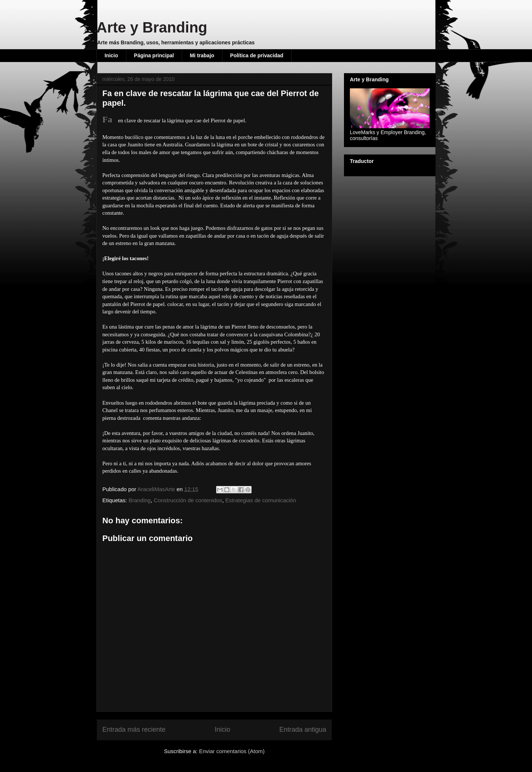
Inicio (111, 55)
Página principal (154, 55)
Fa (107, 119)
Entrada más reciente (134, 730)
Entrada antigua (303, 730)
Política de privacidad (257, 55)
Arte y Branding (152, 27)
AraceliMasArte (157, 489)
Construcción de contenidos (188, 500)
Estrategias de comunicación (261, 500)
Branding (140, 500)
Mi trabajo (202, 55)
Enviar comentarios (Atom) (232, 751)
